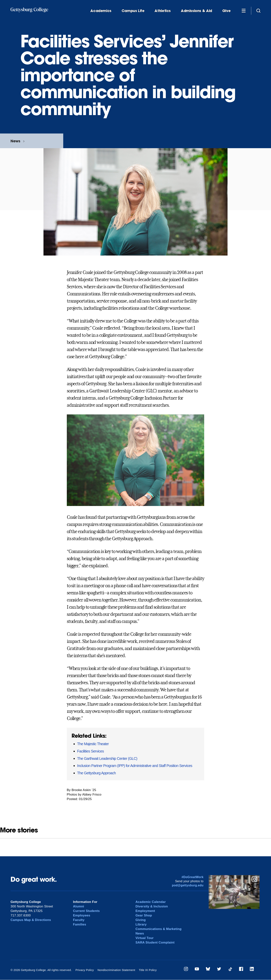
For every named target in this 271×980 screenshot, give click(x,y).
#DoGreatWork (193, 877)
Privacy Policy (85, 970)
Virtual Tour (145, 938)
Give (226, 11)
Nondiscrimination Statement (116, 970)
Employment (145, 911)
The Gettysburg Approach (96, 773)
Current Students (86, 911)
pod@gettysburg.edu (188, 885)
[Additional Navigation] (244, 11)
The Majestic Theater (93, 744)
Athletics (163, 11)
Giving (141, 920)
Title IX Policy (147, 970)
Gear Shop (144, 915)
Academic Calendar (151, 902)
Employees (82, 915)
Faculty (79, 920)
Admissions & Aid (196, 11)
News (15, 141)
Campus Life (133, 11)
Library (141, 924)
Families (80, 924)
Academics (101, 11)
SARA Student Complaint (155, 942)
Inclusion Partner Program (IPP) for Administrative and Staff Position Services (135, 766)
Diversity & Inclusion (152, 906)
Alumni (79, 906)
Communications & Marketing (159, 929)
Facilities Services (91, 751)
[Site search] (258, 11)
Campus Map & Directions (31, 920)
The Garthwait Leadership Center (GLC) (107, 759)
